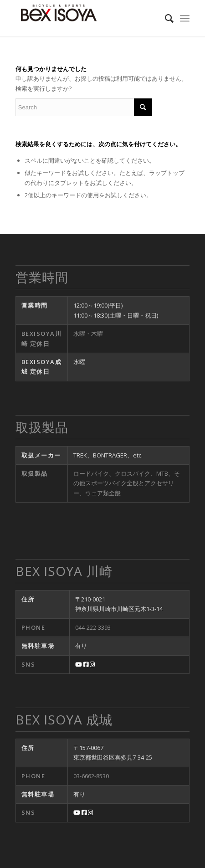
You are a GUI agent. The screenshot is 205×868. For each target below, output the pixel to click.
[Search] (165, 18)
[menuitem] (165, 18)
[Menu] (185, 18)
